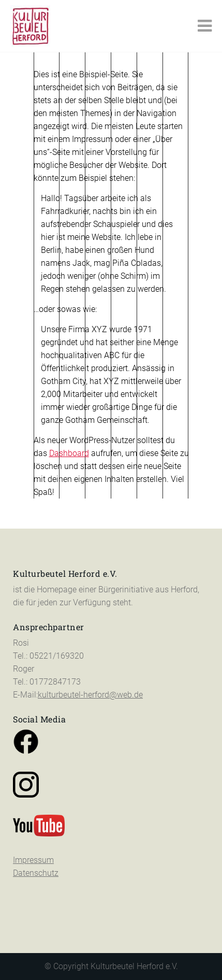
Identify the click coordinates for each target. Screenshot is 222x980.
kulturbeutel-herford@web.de (90, 665)
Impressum (33, 830)
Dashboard (69, 453)
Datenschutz (36, 843)
